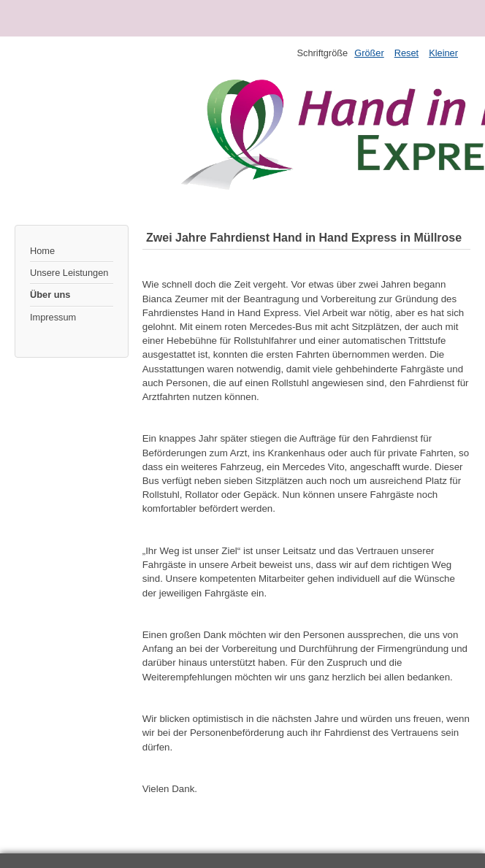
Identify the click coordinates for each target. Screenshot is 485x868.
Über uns (50, 295)
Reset (406, 53)
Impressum (53, 317)
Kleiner (443, 53)
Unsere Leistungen (69, 273)
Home (42, 251)
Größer (369, 53)
